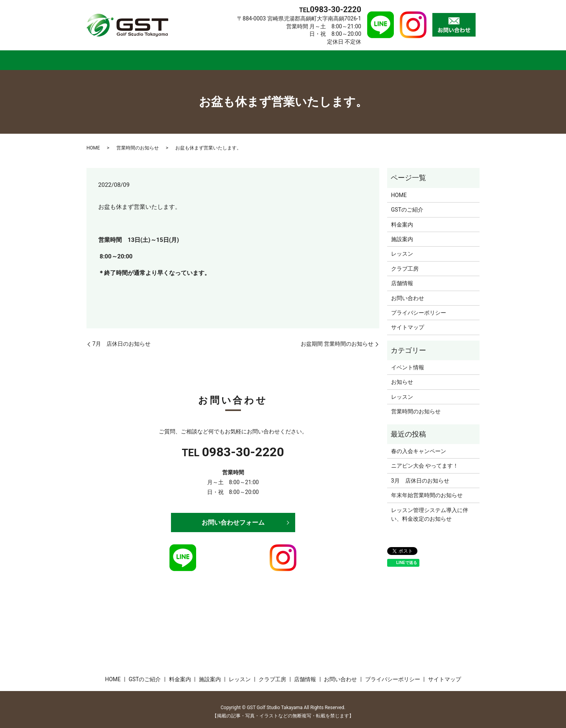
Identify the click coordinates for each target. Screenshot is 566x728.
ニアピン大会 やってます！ (425, 461)
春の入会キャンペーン (419, 446)
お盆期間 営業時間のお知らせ (337, 339)
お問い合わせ (408, 293)
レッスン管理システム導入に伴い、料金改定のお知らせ (430, 509)
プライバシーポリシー (419, 308)
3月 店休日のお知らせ (420, 476)
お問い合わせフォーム (233, 517)
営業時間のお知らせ (138, 143)
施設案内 (262, 57)
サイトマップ (408, 323)
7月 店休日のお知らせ (121, 339)
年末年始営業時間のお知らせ (427, 490)
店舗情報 (416, 57)
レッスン (311, 57)
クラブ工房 (363, 57)
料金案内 (214, 57)
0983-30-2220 (243, 447)
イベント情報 (408, 362)
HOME (105, 57)
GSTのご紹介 (157, 57)
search (478, 59)
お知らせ (402, 377)
